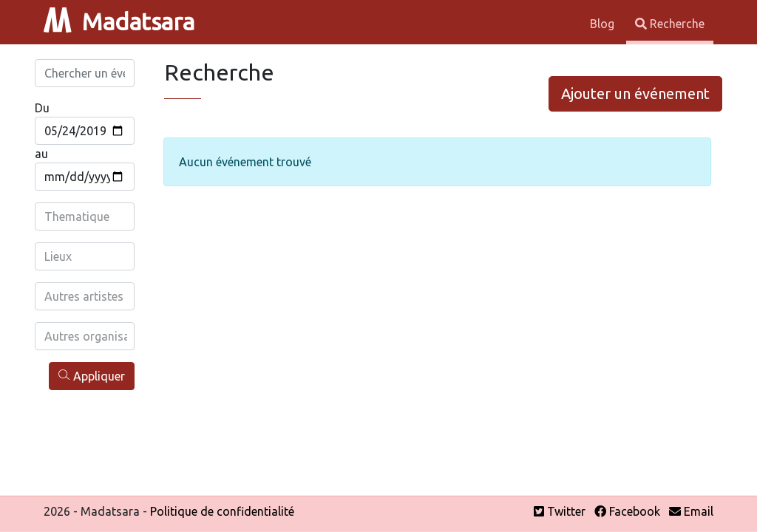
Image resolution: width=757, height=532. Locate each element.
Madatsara (119, 21)
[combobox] (86, 216)
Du (42, 108)
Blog (604, 24)
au (41, 154)
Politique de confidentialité (222, 511)
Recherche (670, 24)
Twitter (560, 511)
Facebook (627, 511)
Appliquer (92, 376)
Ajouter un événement (635, 93)
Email (691, 511)
